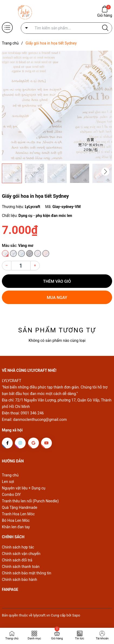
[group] (57, 106)
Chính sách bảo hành (19, 580)
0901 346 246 (32, 413)
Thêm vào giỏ (57, 281)
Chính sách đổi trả (17, 560)
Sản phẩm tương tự (57, 330)
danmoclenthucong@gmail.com (40, 420)
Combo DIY (11, 495)
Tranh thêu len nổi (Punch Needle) (30, 501)
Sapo (76, 615)
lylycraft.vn (42, 615)
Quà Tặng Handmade (20, 507)
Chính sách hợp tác (18, 547)
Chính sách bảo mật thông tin (27, 573)
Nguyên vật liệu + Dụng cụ (24, 488)
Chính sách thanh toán (21, 567)
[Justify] (105, 28)
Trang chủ (10, 475)
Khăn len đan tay (16, 527)
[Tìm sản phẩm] (66, 28)
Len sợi (8, 482)
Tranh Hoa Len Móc (18, 514)
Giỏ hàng (105, 15)
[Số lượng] (21, 266)
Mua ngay (57, 298)
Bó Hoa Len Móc (16, 520)
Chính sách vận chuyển (21, 554)
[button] (105, 172)
